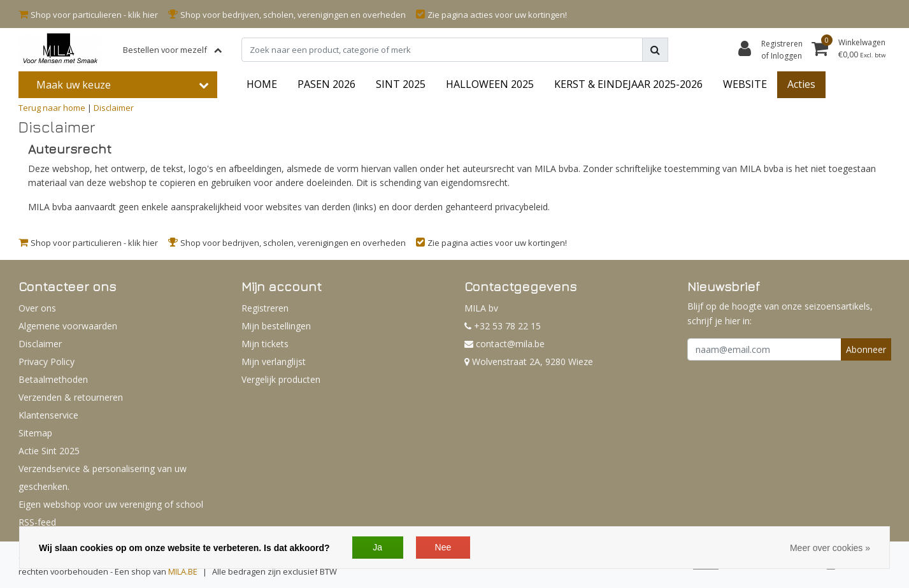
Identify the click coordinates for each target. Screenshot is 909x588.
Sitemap (35, 433)
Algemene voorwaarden (68, 326)
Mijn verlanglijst (274, 362)
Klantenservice (48, 415)
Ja (377, 547)
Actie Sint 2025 (49, 451)
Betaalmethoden (53, 379)
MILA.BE (183, 571)
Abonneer (866, 349)
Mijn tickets (265, 344)
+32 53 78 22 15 (503, 326)
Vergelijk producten (281, 379)
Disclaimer (114, 108)
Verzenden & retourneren (71, 397)
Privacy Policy (47, 362)
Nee (443, 547)
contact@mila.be (505, 344)
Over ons (37, 308)
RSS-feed (37, 522)
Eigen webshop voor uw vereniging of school (111, 504)
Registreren (265, 308)
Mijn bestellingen (276, 326)
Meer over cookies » (830, 548)
